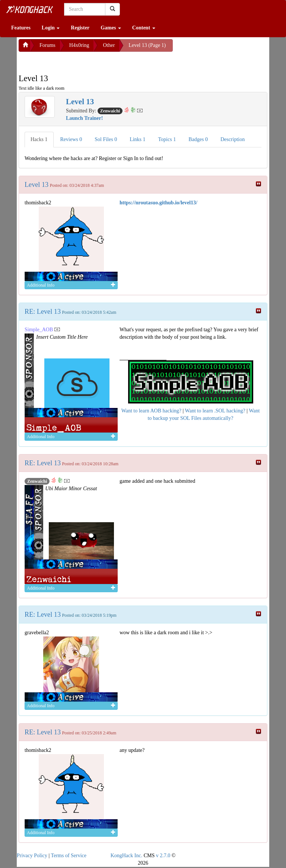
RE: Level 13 (43, 312)
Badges (198, 139)
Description (233, 139)
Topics (167, 139)
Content (144, 28)
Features (21, 28)
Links (137, 139)
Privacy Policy (32, 856)
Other (109, 45)
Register (80, 28)
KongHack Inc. (127, 856)
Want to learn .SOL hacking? (215, 411)
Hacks (39, 139)
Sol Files (106, 139)
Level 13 (36, 185)
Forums (47, 45)
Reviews (71, 139)
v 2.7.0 (163, 856)
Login (51, 28)
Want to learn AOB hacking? (151, 411)
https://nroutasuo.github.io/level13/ (158, 203)
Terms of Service (69, 856)
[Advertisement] (78, 61)
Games (111, 28)
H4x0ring (79, 45)
